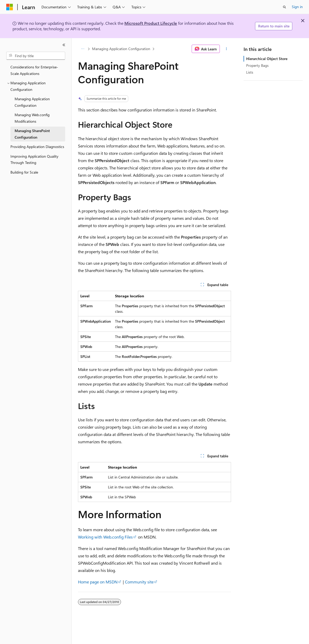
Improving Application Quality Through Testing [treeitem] (34, 159)
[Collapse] (64, 45)
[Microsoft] (10, 7)
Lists (250, 72)
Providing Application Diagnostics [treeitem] (37, 147)
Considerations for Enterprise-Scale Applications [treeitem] (34, 70)
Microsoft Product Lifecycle (151, 23)
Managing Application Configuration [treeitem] (32, 102)
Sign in (297, 7)
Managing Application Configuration (121, 49)
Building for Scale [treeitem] (24, 172)
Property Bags (257, 65)
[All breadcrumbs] (83, 49)
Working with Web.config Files (105, 537)
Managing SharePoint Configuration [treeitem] (32, 134)
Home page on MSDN (98, 582)
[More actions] (226, 49)
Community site (139, 582)
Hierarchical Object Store (267, 59)
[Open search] (284, 7)
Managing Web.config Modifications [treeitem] (32, 118)
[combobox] (36, 56)
